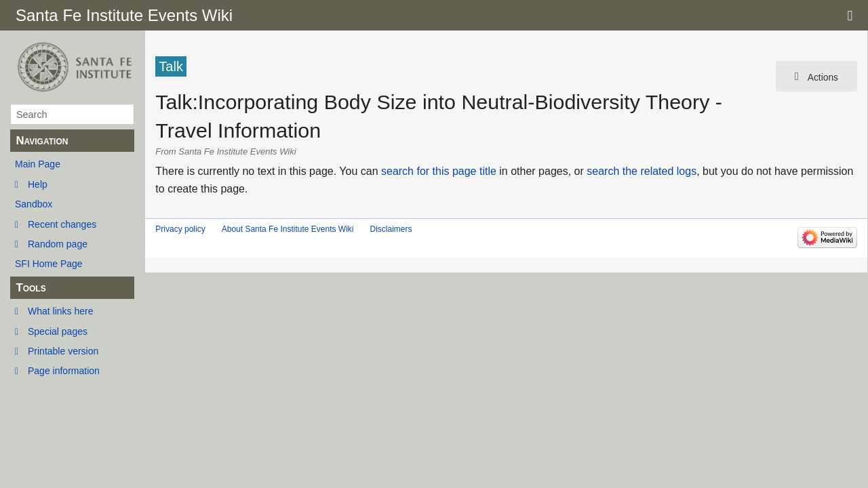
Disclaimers (391, 229)
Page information (64, 371)
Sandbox (34, 204)
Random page (58, 244)
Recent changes (62, 224)
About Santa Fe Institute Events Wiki (288, 229)
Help (38, 184)
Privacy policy (180, 229)
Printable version (63, 351)
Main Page (38, 164)
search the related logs (642, 171)
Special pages (58, 331)
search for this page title (439, 171)
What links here (60, 311)
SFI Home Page (49, 264)
